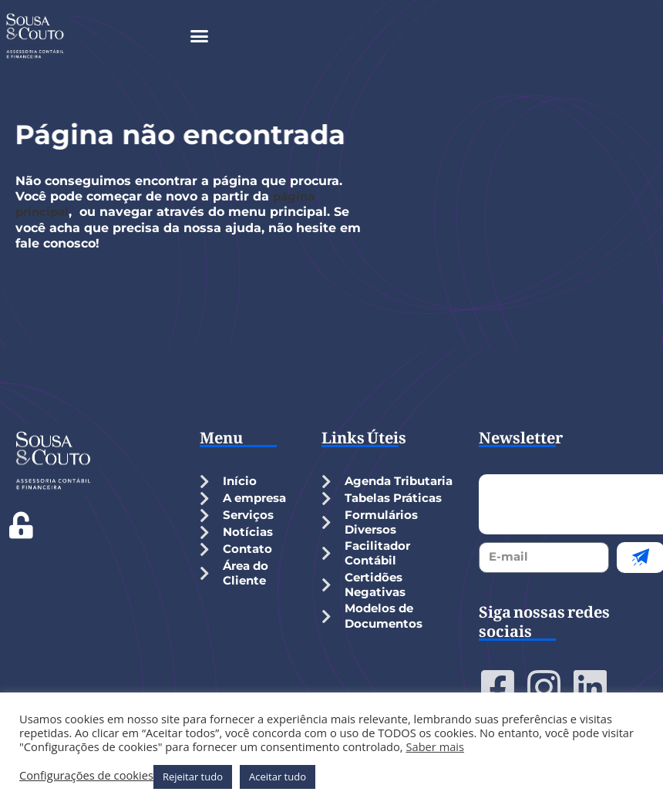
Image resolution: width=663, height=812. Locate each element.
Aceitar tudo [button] (278, 777)
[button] (200, 35)
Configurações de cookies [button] (86, 775)
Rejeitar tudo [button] (193, 777)
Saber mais (435, 746)
